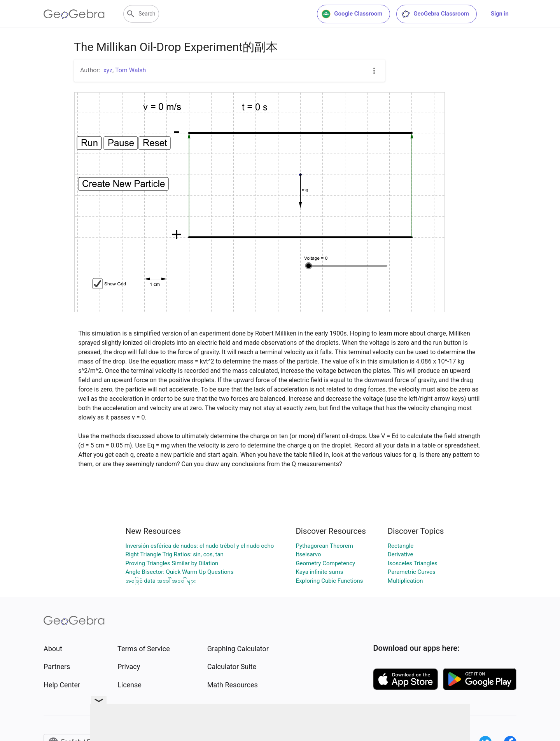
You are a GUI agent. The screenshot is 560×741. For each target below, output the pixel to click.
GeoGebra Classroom (435, 14)
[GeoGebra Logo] (74, 14)
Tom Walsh (131, 70)
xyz (108, 70)
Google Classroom (352, 14)
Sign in (500, 14)
